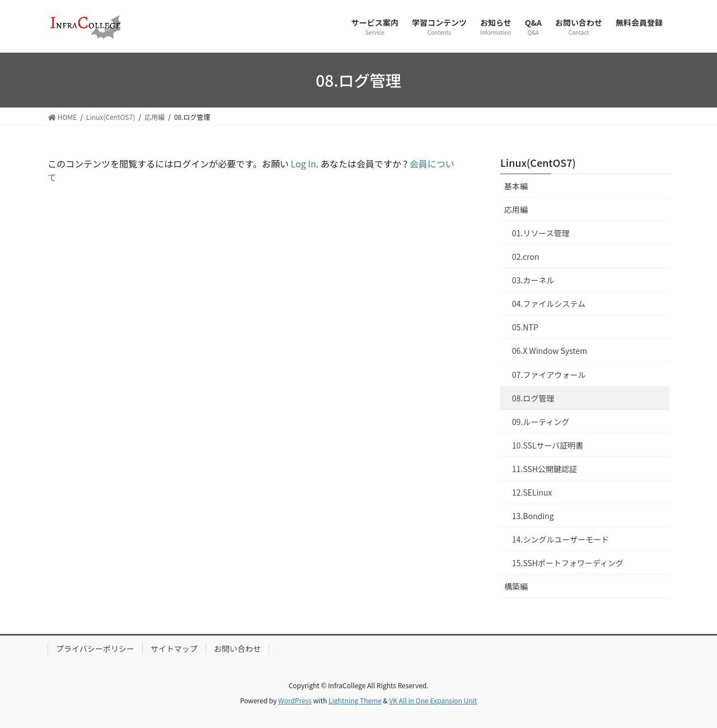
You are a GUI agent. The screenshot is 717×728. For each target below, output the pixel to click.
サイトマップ (174, 648)
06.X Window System (550, 351)
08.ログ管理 (533, 398)
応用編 (516, 209)
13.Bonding (533, 516)
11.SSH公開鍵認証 (544, 469)
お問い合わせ (238, 648)
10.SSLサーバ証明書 (548, 445)
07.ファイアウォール (549, 375)
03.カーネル (533, 280)
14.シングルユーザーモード (560, 539)
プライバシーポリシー (95, 648)
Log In (303, 164)
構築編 (516, 586)
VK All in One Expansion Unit (433, 700)
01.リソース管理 (541, 233)
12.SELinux (532, 492)
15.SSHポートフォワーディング (568, 563)
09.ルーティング (541, 422)
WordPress (295, 700)
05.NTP (525, 327)
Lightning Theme (355, 700)
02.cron (526, 256)
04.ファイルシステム (549, 304)
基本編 (516, 186)
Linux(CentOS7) (538, 162)
